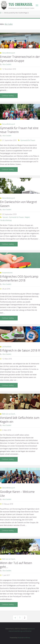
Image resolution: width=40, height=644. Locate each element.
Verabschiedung (6, 220)
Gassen (5, 217)
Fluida (19, 638)
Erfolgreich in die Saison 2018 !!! (20, 350)
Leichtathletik (7, 347)
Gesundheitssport (9, 53)
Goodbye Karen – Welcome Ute (17, 494)
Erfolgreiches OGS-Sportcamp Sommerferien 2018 (19, 278)
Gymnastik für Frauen (28, 140)
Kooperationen (7, 273)
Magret (27, 217)
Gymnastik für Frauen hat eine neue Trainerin (19, 130)
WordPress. (27, 638)
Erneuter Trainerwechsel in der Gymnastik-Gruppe (20, 59)
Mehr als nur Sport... (9, 414)
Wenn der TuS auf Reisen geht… (16, 565)
